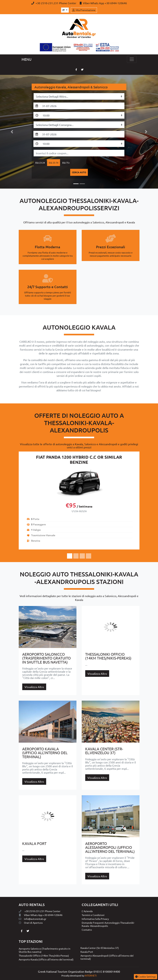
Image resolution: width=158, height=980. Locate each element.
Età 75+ (66, 163)
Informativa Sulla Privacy (95, 919)
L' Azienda (87, 911)
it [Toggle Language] (64, 10)
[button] (12, 132)
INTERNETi (91, 975)
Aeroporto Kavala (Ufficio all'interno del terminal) (46, 959)
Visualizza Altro (34, 687)
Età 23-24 (40, 163)
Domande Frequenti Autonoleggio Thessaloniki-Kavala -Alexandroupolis (108, 924)
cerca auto (79, 172)
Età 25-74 (54, 163)
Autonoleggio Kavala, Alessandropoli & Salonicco (71, 87)
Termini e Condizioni (93, 915)
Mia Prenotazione (84, 10)
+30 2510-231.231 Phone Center (54, 3)
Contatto (87, 930)
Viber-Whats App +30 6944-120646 (103, 3)
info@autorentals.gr (32, 919)
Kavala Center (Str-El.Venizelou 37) (100, 948)
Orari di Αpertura (31, 923)
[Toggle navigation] (132, 59)
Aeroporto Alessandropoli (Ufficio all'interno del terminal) (107, 957)
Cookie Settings (145, 977)
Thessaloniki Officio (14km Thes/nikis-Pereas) (44, 956)
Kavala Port (87, 952)
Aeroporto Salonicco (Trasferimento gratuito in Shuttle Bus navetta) (45, 950)
